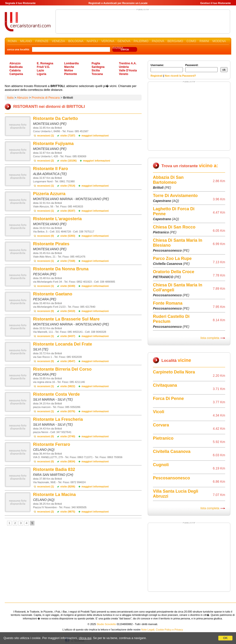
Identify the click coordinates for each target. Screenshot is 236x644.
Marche (69, 67)
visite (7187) (68, 136)
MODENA (219, 41)
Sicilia (96, 70)
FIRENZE (42, 41)
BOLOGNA (76, 41)
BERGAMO (175, 41)
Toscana (97, 74)
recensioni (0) (46, 236)
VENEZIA (58, 41)
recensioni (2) (46, 161)
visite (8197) (68, 211)
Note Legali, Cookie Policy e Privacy (162, 630)
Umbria (124, 67)
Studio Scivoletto (106, 624)
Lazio (40, 70)
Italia (10, 98)
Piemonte (71, 74)
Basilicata (16, 67)
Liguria (42, 74)
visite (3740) (68, 436)
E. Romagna (45, 63)
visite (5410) (68, 311)
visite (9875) (68, 512)
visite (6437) (68, 336)
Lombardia (71, 63)
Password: (201, 68)
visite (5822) (68, 386)
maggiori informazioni (95, 136)
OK (225, 638)
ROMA (12, 41)
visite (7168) (68, 261)
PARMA (118, 48)
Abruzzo (15, 63)
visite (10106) (69, 161)
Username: (167, 68)
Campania (16, 74)
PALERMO (141, 41)
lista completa (210, 338)
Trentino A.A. (128, 63)
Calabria (15, 70)
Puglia (96, 63)
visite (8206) (68, 486)
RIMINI (204, 41)
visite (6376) (68, 411)
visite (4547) (68, 361)
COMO (191, 41)
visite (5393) (68, 236)
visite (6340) (68, 286)
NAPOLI (92, 41)
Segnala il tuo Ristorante (20, 3)
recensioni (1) (46, 136)
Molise (69, 70)
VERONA (108, 41)
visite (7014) (68, 186)
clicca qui (85, 638)
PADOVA (158, 41)
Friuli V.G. (43, 67)
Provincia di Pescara (46, 98)
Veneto (124, 74)
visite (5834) (68, 461)
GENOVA (124, 41)
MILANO (26, 41)
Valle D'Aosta (128, 70)
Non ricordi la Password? (180, 76)
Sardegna (98, 67)
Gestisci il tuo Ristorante (215, 3)
